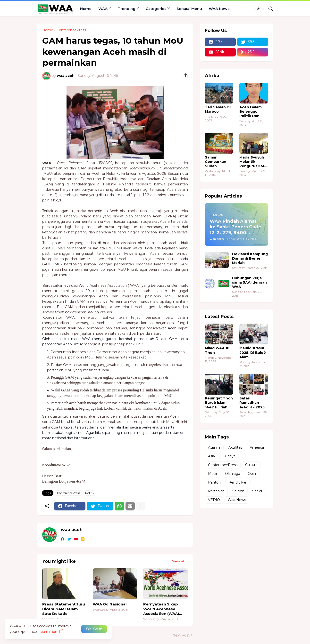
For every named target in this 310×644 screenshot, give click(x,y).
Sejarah (238, 491)
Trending (127, 9)
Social (257, 491)
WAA (103, 9)
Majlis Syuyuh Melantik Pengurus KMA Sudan (253, 162)
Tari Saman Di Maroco (218, 109)
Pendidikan (238, 482)
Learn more (49, 632)
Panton (214, 482)
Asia (211, 456)
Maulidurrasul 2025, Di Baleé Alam (253, 352)
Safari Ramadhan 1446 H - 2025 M (252, 403)
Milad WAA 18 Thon (217, 350)
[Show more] (141, 506)
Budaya (229, 456)
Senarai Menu (189, 9)
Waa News (237, 500)
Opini (252, 474)
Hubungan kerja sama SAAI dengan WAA (249, 282)
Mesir (213, 474)
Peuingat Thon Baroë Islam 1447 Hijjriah (219, 403)
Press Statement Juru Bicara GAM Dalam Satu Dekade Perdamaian (64, 609)
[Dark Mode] (260, 9)
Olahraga (233, 474)
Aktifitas (235, 447)
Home (86, 9)
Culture (251, 465)
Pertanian (216, 491)
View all (178, 561)
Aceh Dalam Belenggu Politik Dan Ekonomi (251, 112)
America (257, 447)
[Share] (184, 76)
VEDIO (214, 500)
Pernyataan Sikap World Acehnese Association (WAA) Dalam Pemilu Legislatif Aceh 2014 (163, 609)
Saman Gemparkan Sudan (216, 162)
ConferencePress (71, 30)
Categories (156, 9)
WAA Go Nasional (110, 604)
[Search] (269, 9)
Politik (90, 493)
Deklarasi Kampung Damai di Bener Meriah (250, 258)
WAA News (219, 9)
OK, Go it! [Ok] (94, 629)
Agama (214, 447)
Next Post (181, 635)
